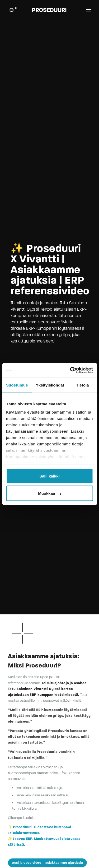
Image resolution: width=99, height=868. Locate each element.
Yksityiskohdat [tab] (50, 385)
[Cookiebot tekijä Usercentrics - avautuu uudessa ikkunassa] (70, 370)
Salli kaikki (49, 476)
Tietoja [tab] (82, 385)
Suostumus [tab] (17, 385)
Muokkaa (50, 493)
